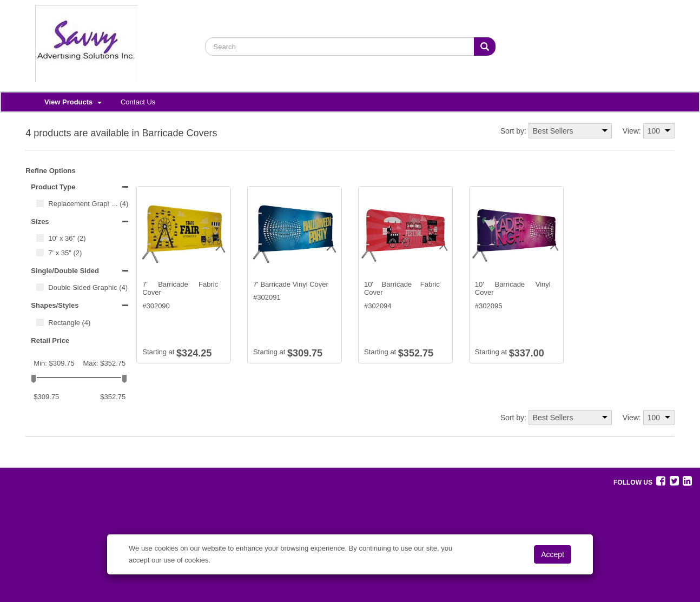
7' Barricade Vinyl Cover (291, 284)
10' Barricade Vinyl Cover (513, 289)
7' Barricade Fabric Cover (180, 289)
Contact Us (138, 102)
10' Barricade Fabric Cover (402, 289)
